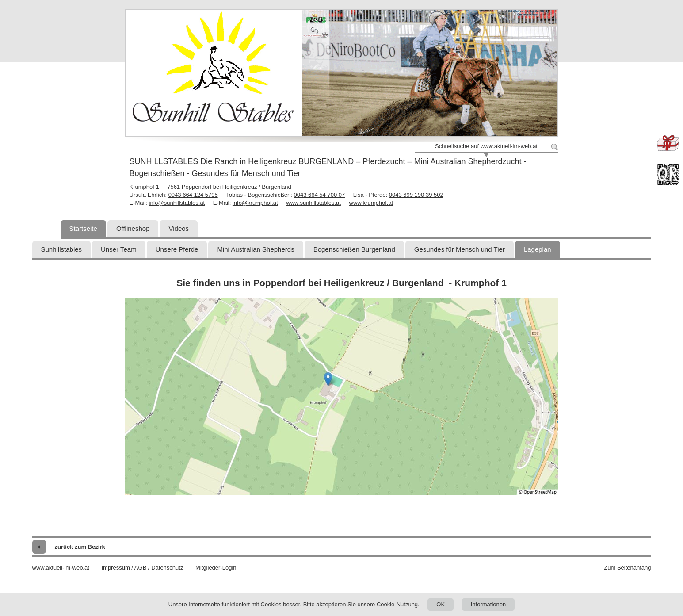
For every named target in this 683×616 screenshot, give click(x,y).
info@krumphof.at (255, 203)
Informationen (488, 604)
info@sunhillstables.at (177, 203)
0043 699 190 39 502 (416, 195)
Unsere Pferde (177, 249)
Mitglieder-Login (216, 568)
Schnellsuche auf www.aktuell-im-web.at (486, 146)
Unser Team (119, 249)
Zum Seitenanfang (627, 568)
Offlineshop (133, 228)
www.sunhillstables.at (313, 203)
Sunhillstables (62, 249)
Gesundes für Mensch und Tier (460, 249)
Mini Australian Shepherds (256, 249)
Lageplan (538, 249)
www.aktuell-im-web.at (61, 568)
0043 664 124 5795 (193, 195)
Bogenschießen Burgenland (354, 249)
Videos (179, 228)
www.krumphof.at (371, 203)
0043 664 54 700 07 (320, 195)
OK (441, 604)
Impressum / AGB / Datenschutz (142, 568)
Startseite (83, 228)
